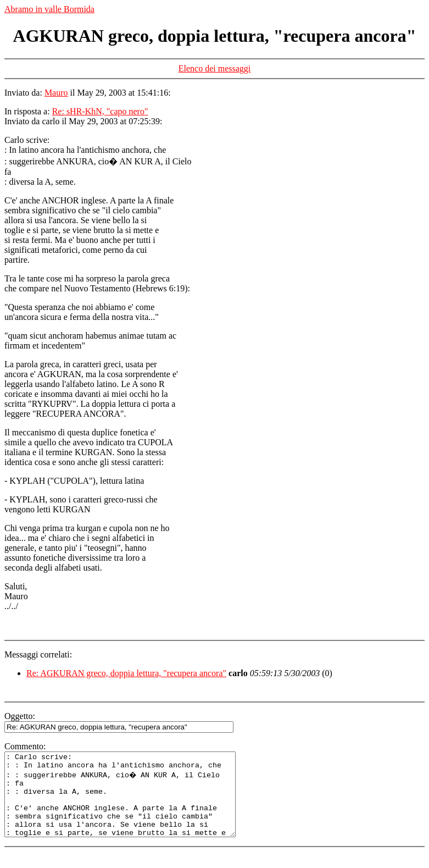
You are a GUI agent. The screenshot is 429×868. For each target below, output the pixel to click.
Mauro (56, 93)
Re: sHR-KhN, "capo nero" (100, 111)
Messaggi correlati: (38, 654)
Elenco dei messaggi (215, 68)
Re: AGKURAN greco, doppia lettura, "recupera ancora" (126, 673)
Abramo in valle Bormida (49, 9)
